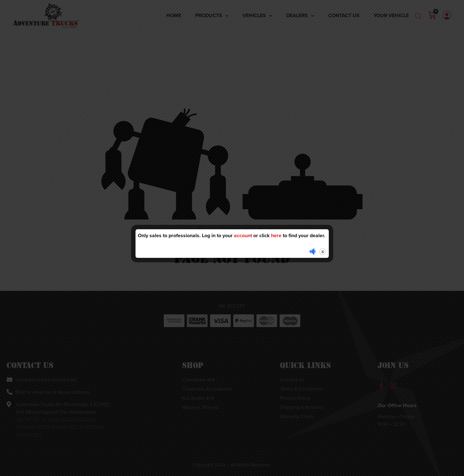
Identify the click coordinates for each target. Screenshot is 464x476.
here (276, 235)
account (243, 235)
